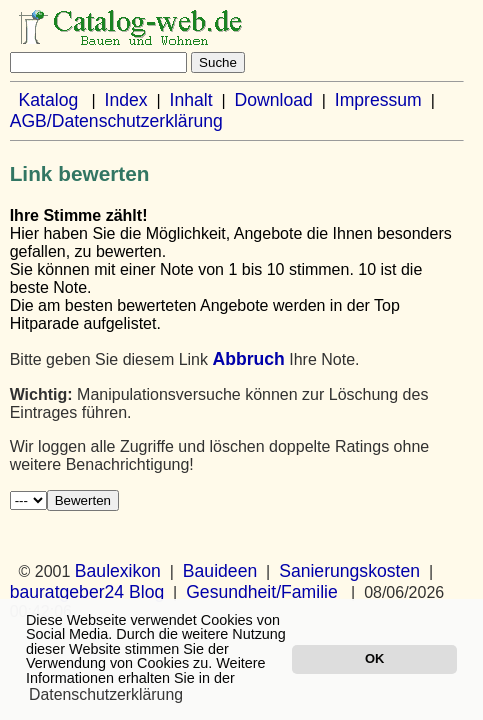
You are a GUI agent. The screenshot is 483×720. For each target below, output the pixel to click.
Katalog (49, 100)
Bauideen (220, 571)
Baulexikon (118, 571)
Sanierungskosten (349, 571)
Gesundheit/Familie (262, 592)
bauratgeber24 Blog (87, 592)
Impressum (378, 100)
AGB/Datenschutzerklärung (116, 121)
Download (274, 100)
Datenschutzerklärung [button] (106, 694)
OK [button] (374, 658)
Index (126, 100)
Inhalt (191, 100)
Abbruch (248, 359)
